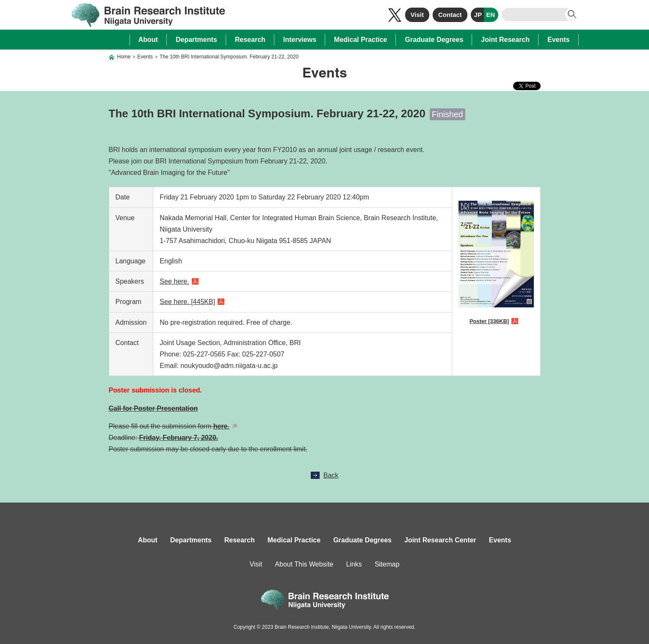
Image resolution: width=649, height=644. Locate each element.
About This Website (304, 564)
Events (558, 40)
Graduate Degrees (434, 40)
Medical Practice (360, 40)
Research (250, 40)
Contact (450, 15)
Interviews (300, 40)
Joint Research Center (440, 540)
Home (124, 57)
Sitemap (387, 564)
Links (354, 564)
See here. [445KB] (187, 302)
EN (490, 15)
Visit (417, 15)
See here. (174, 281)
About (148, 40)
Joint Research (505, 40)
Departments (196, 40)
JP (478, 15)
